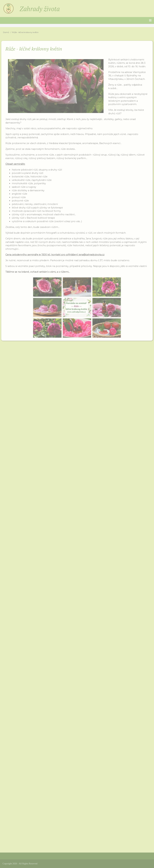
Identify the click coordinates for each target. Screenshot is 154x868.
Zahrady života (40, 9)
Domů (6, 32)
